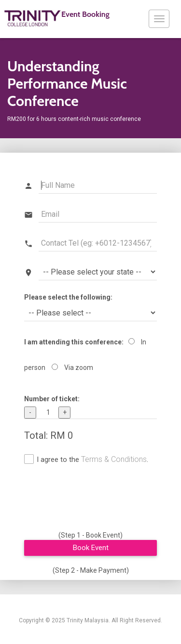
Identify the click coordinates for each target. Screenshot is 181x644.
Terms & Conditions (114, 459)
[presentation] (97, 499)
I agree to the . (92, 459)
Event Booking (56, 18)
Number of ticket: (52, 399)
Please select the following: (68, 297)
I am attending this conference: (74, 342)
